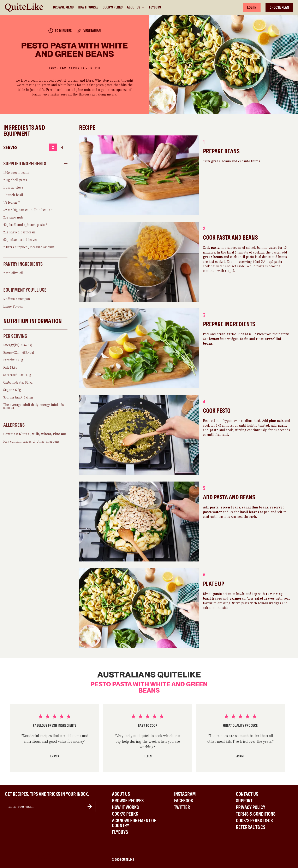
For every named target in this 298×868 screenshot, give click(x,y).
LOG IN (252, 7)
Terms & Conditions (256, 814)
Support (244, 801)
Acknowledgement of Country (134, 823)
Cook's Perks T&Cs (254, 821)
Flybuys (155, 7)
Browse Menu (63, 7)
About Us (136, 7)
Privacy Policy (251, 807)
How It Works (88, 7)
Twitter (182, 807)
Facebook (184, 801)
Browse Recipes (128, 801)
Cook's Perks (113, 7)
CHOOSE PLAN (279, 7)
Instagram (185, 794)
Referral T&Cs (251, 827)
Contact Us (247, 794)
